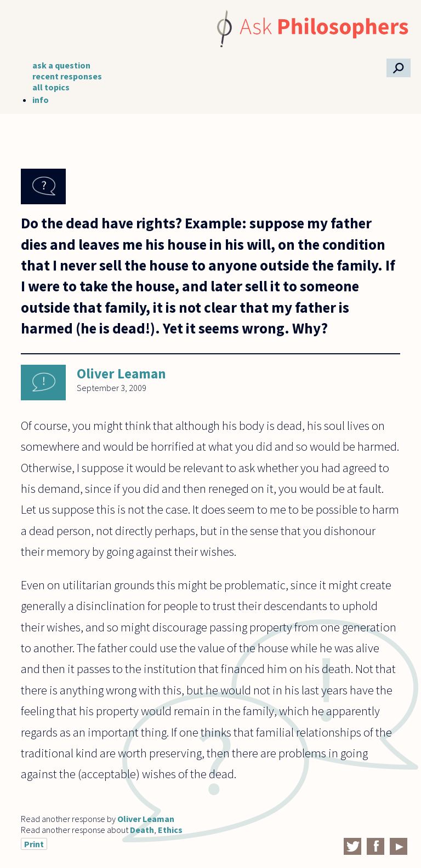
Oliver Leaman (121, 373)
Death (142, 830)
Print (34, 844)
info (41, 100)
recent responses (67, 76)
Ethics (170, 830)
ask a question (61, 65)
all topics (51, 87)
